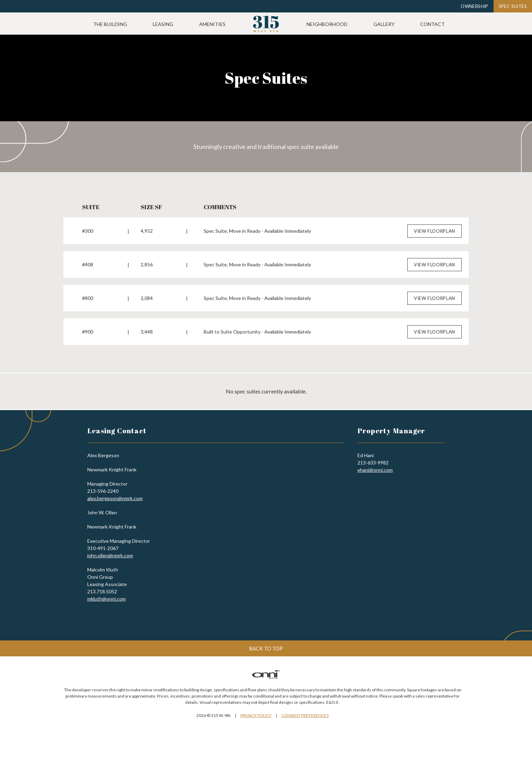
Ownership (475, 6)
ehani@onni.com (375, 466)
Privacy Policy (256, 712)
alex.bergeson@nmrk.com (115, 495)
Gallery (434, 24)
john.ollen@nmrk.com (110, 552)
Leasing (213, 24)
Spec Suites (513, 6)
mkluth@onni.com (107, 595)
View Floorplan (435, 228)
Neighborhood (377, 24)
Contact (482, 24)
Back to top (266, 645)
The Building (160, 24)
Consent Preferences (305, 712)
